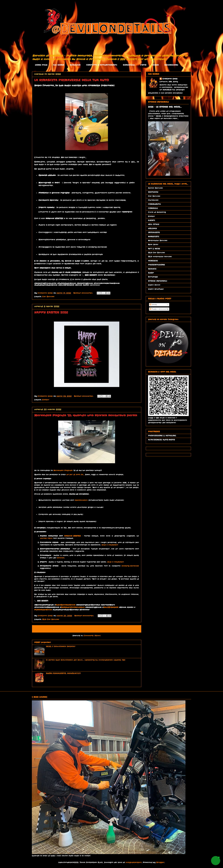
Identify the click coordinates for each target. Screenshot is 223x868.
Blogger (160, 862)
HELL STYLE (154, 224)
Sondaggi (153, 277)
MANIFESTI (154, 237)
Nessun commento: (83, 293)
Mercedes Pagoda (63, 471)
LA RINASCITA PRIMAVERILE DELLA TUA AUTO (72, 80)
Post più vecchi (130, 629)
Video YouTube (156, 289)
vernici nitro (46, 538)
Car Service (48, 297)
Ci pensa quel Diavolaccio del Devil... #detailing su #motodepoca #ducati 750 (86, 660)
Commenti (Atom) (92, 636)
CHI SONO (59, 65)
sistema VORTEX (73, 536)
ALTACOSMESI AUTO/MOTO (161, 440)
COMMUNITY (154, 204)
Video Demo (154, 285)
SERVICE (152, 269)
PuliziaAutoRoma (43, 610)
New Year (153, 244)
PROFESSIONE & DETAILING (162, 436)
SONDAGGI (129, 65)
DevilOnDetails (111, 607)
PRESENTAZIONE (157, 265)
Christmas (153, 200)
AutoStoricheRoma (65, 605)
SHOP (151, 273)
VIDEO (155, 65)
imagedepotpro (134, 862)
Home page (77, 629)
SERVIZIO (75, 65)
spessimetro (81, 500)
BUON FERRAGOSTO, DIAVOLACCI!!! (63, 673)
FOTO (143, 65)
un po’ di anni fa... (75, 475)
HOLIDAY (152, 228)
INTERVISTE (154, 232)
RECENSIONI (171, 65)
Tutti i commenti (159, 309)
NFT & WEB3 (154, 249)
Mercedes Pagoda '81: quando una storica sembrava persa (86, 415)
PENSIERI (153, 261)
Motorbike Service (158, 241)
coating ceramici (130, 566)
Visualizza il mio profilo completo (165, 93)
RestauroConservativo (73, 607)
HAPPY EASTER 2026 (51, 312)
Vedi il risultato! (110, 545)
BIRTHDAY (153, 192)
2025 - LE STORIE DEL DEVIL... (165, 107)
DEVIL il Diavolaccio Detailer (61, 646)
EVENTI (152, 220)
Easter (46, 400)
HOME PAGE (41, 65)
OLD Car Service (51, 619)
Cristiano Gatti (170, 79)
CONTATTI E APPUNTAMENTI (102, 65)
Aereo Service (155, 188)
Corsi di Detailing (157, 212)
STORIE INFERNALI (158, 281)
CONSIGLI (153, 208)
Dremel (61, 558)
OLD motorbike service (160, 257)
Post (153, 305)
